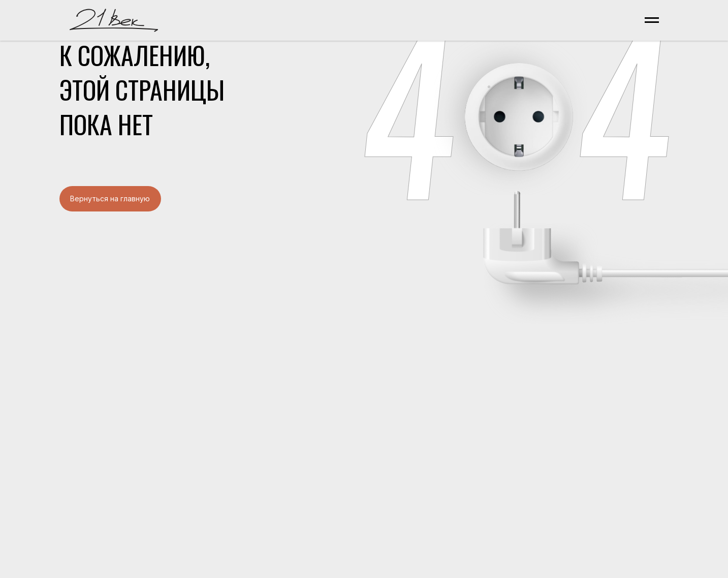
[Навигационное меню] (652, 20)
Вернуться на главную (110, 199)
